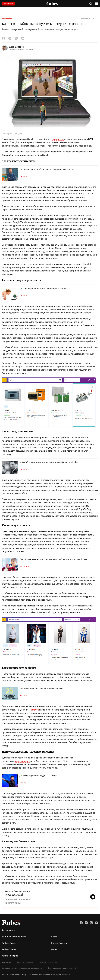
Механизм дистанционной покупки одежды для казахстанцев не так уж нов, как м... (26, 566)
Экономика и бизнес (13, 937)
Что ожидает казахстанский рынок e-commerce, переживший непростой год (26, 696)
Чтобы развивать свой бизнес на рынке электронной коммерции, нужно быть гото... (26, 176)
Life (53, 937)
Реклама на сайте (25, 963)
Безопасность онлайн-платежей (63, 968)
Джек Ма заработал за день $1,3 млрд (38, 776)
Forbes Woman (10, 949)
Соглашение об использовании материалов (22, 968)
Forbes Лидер (9, 943)
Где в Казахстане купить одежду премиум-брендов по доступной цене (54, 559)
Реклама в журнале (48, 963)
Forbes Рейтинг (59, 943)
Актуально (7, 930)
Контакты (6, 963)
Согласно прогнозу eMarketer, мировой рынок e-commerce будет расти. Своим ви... (26, 295)
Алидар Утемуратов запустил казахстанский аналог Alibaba (49, 462)
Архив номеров (10, 956)
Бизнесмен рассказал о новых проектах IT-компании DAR (26, 469)
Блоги (54, 949)
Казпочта (34, 710)
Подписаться (8, 4)
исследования (22, 761)
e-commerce (57, 139)
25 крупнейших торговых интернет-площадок (42, 688)
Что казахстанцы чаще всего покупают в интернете (45, 288)
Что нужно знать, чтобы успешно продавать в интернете (47, 169)
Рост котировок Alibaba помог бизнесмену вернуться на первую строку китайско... (26, 783)
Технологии (7, 19)
